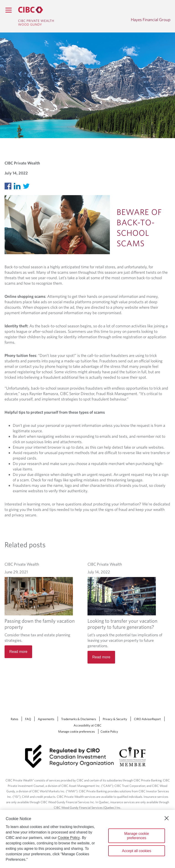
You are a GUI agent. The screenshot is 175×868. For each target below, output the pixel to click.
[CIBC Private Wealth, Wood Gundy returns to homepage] (36, 16)
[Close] (167, 818)
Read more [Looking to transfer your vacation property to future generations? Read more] (101, 657)
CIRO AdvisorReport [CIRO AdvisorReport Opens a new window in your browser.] (147, 719)
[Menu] (8, 10)
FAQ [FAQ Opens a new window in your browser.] (28, 719)
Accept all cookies (136, 851)
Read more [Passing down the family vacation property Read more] (18, 652)
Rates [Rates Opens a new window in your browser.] (14, 719)
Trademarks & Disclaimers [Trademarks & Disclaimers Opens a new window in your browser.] (78, 719)
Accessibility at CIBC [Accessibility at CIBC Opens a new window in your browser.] (87, 725)
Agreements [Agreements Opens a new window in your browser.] (46, 719)
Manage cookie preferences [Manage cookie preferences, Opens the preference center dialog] (137, 836)
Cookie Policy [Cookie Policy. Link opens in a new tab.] (109, 731)
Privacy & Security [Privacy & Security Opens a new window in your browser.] (115, 719)
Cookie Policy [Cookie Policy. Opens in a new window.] (69, 838)
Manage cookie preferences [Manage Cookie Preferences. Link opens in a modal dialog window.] (76, 731)
